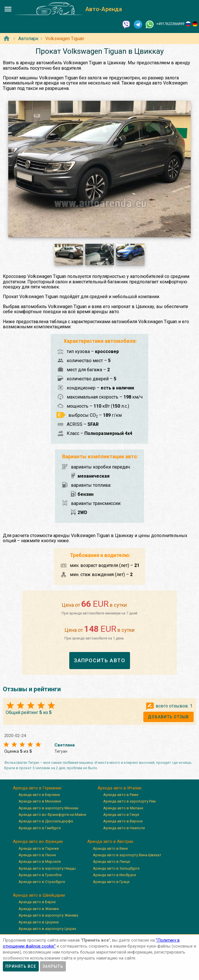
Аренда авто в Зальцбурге (116, 868)
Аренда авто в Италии (119, 788)
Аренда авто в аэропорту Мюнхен (48, 808)
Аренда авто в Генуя (121, 815)
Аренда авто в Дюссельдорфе (46, 821)
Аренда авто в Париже (39, 848)
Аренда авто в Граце (111, 882)
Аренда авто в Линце (111, 862)
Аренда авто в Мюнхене (40, 801)
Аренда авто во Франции (38, 841)
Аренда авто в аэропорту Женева (48, 915)
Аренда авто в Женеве (39, 909)
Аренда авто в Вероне (123, 821)
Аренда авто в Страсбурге (42, 882)
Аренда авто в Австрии (110, 841)
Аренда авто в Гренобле (40, 875)
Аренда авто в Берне (37, 902)
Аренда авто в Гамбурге (40, 828)
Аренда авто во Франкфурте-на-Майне (52, 815)
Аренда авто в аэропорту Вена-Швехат (127, 855)
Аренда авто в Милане (123, 808)
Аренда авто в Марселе (40, 862)
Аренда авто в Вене (110, 848)
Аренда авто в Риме (121, 795)
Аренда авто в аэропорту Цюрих (47, 929)
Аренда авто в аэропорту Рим (129, 801)
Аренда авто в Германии (37, 788)
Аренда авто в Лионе (37, 855)
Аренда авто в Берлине (39, 795)
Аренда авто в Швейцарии (39, 895)
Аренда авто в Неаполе (124, 828)
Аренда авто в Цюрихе (39, 922)
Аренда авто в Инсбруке (114, 875)
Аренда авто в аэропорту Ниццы (47, 868)
